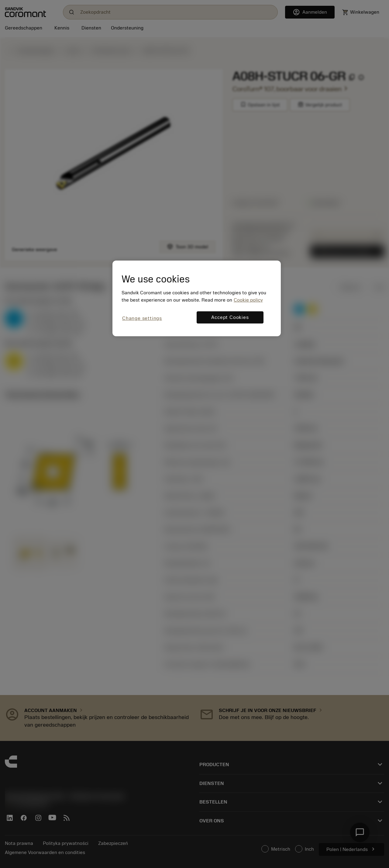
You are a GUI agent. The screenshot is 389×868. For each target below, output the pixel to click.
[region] (197, 298)
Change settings (142, 318)
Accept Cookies (230, 317)
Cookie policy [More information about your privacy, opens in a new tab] (248, 300)
